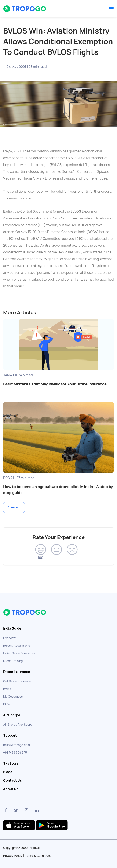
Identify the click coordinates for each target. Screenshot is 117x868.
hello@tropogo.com (17, 745)
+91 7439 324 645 (15, 753)
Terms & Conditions (38, 856)
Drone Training (13, 661)
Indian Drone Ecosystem (20, 653)
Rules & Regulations (17, 646)
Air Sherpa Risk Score (18, 725)
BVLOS (8, 689)
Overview (9, 638)
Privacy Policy (13, 856)
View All (14, 507)
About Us (11, 789)
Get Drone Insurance (17, 681)
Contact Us (12, 781)
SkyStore (11, 764)
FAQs (7, 704)
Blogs (8, 772)
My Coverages (13, 697)
